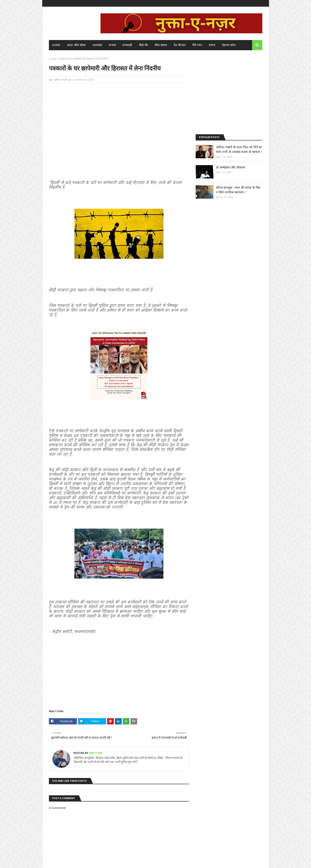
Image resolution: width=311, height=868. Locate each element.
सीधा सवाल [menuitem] (161, 45)
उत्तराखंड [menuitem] (97, 45)
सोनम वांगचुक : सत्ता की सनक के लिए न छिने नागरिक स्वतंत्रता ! (238, 190)
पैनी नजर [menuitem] (197, 45)
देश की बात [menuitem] (180, 45)
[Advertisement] (119, 118)
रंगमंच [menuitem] (212, 45)
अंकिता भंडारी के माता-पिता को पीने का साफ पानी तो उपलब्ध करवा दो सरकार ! (239, 149)
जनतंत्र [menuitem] (112, 45)
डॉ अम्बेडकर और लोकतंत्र (231, 167)
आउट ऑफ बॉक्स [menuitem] (76, 45)
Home (53, 59)
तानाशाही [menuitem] (127, 45)
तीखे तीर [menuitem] (143, 45)
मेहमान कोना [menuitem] (229, 45)
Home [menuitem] (56, 45)
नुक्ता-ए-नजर (61, 80)
